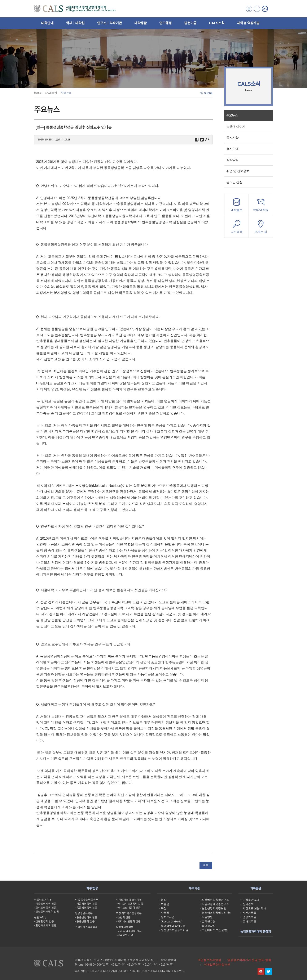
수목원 (165, 913)
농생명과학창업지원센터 (217, 913)
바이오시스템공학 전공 (130, 904)
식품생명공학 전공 (87, 904)
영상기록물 (249, 917)
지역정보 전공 (125, 935)
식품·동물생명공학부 (87, 900)
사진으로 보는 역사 (254, 908)
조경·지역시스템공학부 (129, 913)
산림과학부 (40, 917)
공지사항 (232, 138)
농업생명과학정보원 (214, 908)
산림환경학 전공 (45, 921)
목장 (164, 908)
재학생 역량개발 (248, 23)
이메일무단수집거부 (217, 965)
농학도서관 (168, 917)
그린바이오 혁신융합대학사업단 (221, 930)
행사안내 (232, 149)
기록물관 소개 (251, 900)
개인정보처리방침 (209, 960)
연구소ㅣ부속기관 (110, 23)
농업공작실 (209, 926)
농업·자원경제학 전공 (129, 931)
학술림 (165, 904)
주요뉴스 (232, 115)
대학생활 (141, 23)
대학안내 (47, 23)
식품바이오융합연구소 (215, 900)
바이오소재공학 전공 (129, 908)
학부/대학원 (261, 206)
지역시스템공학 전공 (129, 921)
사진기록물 (249, 913)
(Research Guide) (172, 921)
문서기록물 (249, 921)
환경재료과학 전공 (46, 925)
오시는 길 (261, 228)
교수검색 (236, 228)
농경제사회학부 (125, 927)
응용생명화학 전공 (87, 917)
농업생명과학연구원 (173, 926)
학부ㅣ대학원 (75, 23)
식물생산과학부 (43, 900)
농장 (164, 900)
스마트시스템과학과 (86, 927)
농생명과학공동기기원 (175, 930)
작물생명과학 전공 (46, 904)
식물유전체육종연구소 (215, 904)
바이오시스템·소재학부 (129, 900)
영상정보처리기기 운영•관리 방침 (249, 960)
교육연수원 (209, 921)
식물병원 (207, 917)
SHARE (206, 93)
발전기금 (190, 23)
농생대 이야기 (236, 127)
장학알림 (232, 160)
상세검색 (248, 904)
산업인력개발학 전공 (47, 912)
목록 (206, 866)
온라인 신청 (234, 182)
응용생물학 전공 (86, 921)
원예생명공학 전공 (46, 908)
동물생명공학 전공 (87, 908)
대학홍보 (236, 206)
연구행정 (165, 23)
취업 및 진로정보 (238, 171)
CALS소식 (217, 23)
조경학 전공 (124, 917)
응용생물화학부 (84, 913)
